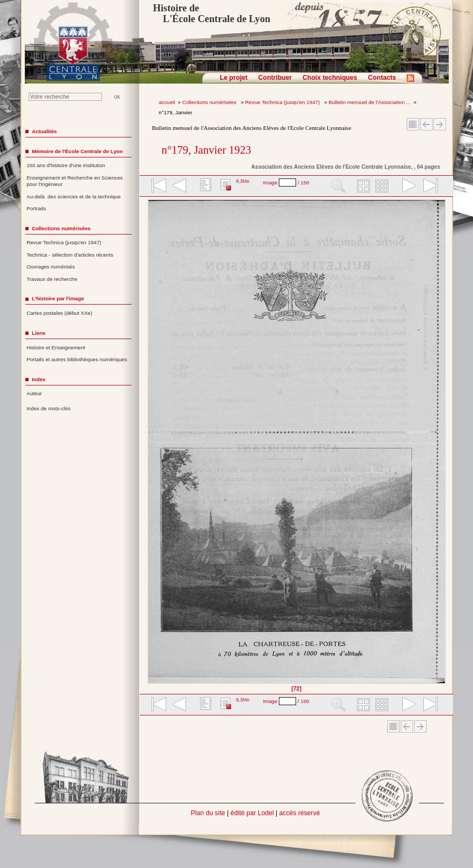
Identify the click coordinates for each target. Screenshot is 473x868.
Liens (39, 333)
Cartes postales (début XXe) (59, 313)
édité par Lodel (252, 813)
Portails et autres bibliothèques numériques (77, 359)
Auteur (34, 393)
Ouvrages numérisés (51, 267)
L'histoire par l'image (58, 298)
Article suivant (440, 124)
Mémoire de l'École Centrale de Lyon (77, 151)
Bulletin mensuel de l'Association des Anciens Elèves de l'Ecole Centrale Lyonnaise (252, 128)
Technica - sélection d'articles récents (70, 255)
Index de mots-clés (49, 408)
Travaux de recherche (52, 279)
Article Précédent (426, 124)
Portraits (36, 208)
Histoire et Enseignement (56, 347)
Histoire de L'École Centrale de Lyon (212, 13)
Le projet (234, 78)
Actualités (44, 131)
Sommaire (413, 124)
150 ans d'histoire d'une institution (66, 165)
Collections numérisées (210, 102)
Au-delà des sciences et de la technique (74, 197)
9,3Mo (242, 181)
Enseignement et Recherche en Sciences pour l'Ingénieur (74, 181)
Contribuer (275, 78)
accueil (167, 102)
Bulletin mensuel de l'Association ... (369, 102)
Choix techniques (330, 78)
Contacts (382, 78)
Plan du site (208, 813)
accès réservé (300, 813)
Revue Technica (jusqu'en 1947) (283, 102)
